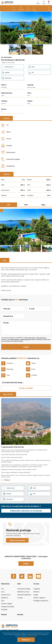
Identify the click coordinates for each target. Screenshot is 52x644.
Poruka (6, 323)
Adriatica (36, 592)
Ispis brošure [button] (13, 78)
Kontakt (34, 10)
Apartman (5, 598)
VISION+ (44, 4)
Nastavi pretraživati (17, 540)
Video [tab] (26, 205)
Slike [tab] (9, 205)
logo (7, 3)
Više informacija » (32, 636)
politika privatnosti (25, 339)
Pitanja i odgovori (39, 598)
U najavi (20, 598)
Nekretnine (5, 584)
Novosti (4, 614)
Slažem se (26, 640)
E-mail (32, 309)
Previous (1, 227)
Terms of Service (41, 338)
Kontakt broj (8, 316)
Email (39, 67)
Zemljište (4, 609)
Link (39, 72)
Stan (3, 601)
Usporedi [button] (13, 72)
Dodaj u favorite (13, 67)
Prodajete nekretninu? (41, 601)
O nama (36, 584)
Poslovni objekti (7, 604)
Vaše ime (7, 309)
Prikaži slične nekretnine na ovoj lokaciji (26, 511)
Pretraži (14, 10)
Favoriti (28, 10)
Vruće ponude (21, 10)
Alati (19, 584)
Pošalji (26, 347)
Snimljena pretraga (24, 589)
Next (51, 227)
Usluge (36, 595)
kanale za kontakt (26, 388)
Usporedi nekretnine (24, 595)
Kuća (3, 592)
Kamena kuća (6, 595)
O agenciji (37, 589)
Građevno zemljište (8, 607)
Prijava (38, 4)
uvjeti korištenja (15, 339)
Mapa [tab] (43, 205)
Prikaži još (7, 480)
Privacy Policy (31, 338)
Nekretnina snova (23, 592)
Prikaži (26, 564)
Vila (2, 589)
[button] (14, 49)
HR (49, 4)
